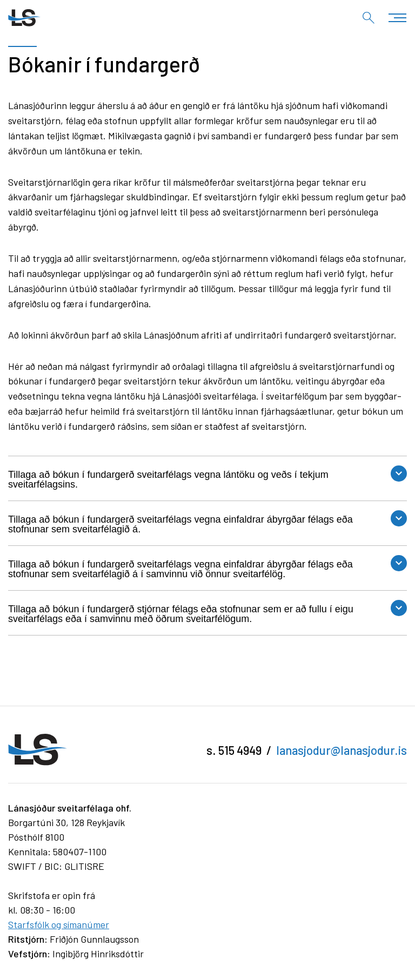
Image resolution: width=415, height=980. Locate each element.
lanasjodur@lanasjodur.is (342, 750)
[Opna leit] (369, 18)
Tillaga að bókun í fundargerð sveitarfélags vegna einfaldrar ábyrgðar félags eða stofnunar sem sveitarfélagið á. (180, 524)
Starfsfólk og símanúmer (59, 924)
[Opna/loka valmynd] (397, 18)
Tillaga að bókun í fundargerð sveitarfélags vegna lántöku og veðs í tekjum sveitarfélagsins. (168, 479)
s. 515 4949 (234, 750)
